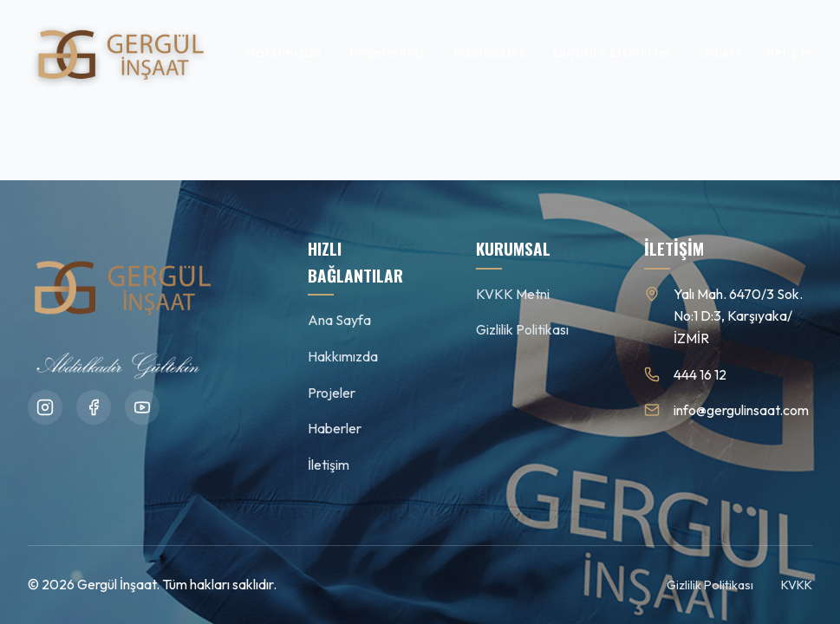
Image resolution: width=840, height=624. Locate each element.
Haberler (335, 428)
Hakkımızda (284, 52)
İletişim (790, 52)
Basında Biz (489, 52)
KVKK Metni (513, 294)
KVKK (797, 585)
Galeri (720, 52)
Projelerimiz (387, 52)
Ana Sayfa (339, 320)
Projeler (332, 393)
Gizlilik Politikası (522, 329)
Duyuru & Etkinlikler (612, 52)
